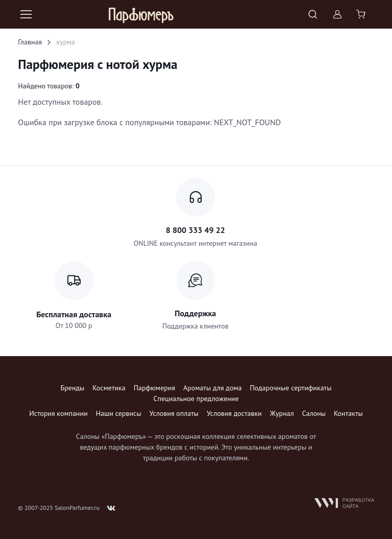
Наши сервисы (119, 413)
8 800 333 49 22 (195, 230)
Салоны (314, 413)
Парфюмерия (154, 388)
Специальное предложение (196, 399)
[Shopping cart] (362, 14)
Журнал (282, 413)
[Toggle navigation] (26, 14)
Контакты (348, 413)
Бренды (73, 388)
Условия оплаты (174, 413)
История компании (58, 413)
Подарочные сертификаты (290, 388)
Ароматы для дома (212, 388)
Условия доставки (234, 413)
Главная (30, 42)
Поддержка (195, 313)
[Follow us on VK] (111, 508)
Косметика (109, 388)
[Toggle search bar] (313, 14)
